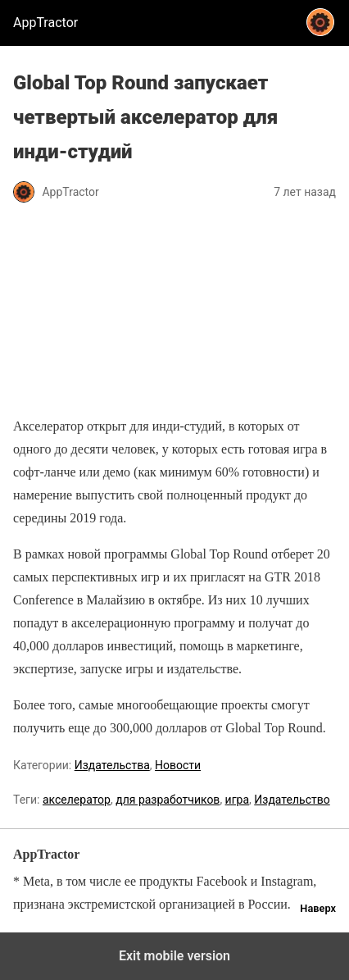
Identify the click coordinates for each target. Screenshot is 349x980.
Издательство (292, 800)
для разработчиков (168, 800)
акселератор (77, 800)
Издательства (112, 765)
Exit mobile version (174, 956)
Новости (178, 765)
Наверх (318, 908)
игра (237, 800)
